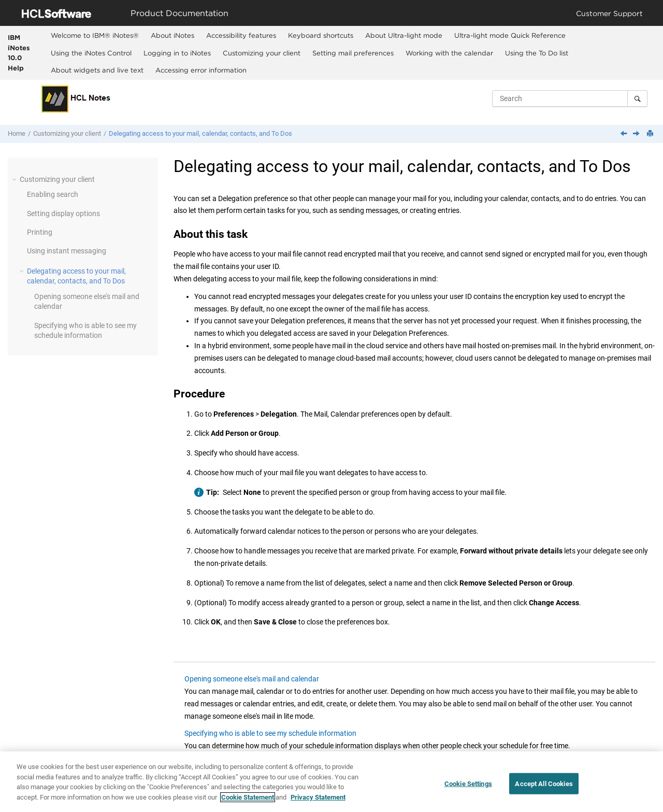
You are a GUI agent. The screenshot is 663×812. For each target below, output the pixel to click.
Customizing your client (262, 53)
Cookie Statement (248, 803)
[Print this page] (651, 134)
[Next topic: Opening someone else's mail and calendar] (637, 134)
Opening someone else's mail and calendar (252, 679)
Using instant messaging (67, 251)
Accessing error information (201, 70)
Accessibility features (241, 35)
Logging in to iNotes (177, 53)
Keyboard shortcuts (321, 35)
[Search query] (570, 98)
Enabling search (53, 194)
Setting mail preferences (353, 53)
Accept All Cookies (544, 789)
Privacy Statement (318, 803)
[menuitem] (95, 35)
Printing (40, 232)
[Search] (637, 98)
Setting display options (63, 213)
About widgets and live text (97, 70)
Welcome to (95, 35)
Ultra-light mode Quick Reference (510, 35)
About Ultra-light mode (404, 35)
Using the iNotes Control (91, 53)
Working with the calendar (449, 53)
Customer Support (609, 13)
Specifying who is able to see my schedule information (270, 733)
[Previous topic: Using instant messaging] (625, 134)
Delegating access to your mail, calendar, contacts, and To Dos (200, 133)
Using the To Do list (537, 53)
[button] (16, 179)
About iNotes (172, 35)
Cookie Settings (468, 789)
